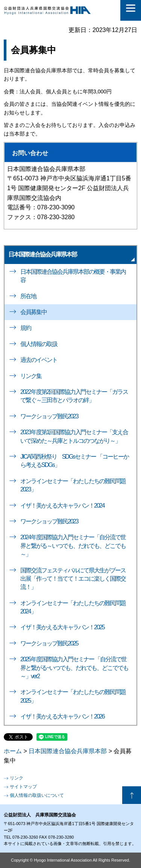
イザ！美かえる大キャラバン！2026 (62, 716)
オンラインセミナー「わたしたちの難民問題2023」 (73, 485)
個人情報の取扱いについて (37, 795)
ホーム (13, 751)
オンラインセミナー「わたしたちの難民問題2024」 (73, 607)
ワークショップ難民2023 (49, 416)
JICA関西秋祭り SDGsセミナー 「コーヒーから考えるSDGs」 (74, 461)
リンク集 (31, 376)
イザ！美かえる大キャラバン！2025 (62, 627)
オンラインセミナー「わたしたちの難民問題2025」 (73, 696)
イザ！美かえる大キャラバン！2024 (62, 506)
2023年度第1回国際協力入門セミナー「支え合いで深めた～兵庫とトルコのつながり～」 (74, 436)
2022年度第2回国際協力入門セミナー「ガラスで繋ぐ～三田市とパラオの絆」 (74, 396)
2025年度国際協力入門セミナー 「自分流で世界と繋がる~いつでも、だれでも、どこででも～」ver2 (74, 668)
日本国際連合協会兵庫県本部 (42, 254)
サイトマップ (23, 787)
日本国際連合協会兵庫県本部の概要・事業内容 (73, 276)
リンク (17, 778)
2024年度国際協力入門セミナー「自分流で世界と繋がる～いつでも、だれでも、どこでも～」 (73, 546)
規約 (26, 328)
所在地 (28, 296)
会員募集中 (33, 312)
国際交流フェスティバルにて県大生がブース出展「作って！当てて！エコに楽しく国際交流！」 (73, 579)
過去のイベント (39, 360)
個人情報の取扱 (39, 344)
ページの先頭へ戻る (132, 795)
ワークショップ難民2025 (49, 643)
